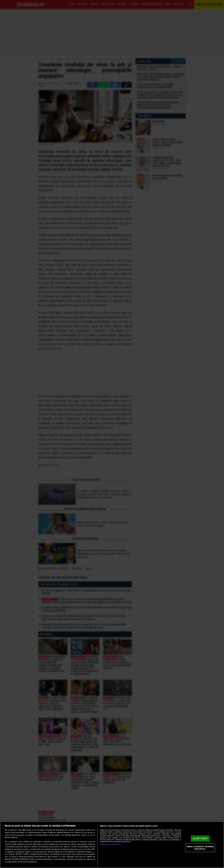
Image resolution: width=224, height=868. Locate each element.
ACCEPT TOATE (200, 839)
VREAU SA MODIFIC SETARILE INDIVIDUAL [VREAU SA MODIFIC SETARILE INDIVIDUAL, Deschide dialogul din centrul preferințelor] (200, 848)
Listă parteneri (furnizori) (110, 844)
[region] (112, 845)
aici (93, 852)
